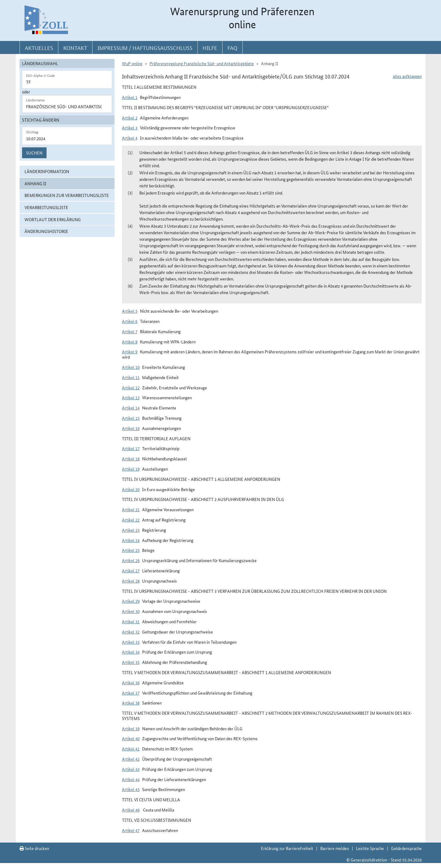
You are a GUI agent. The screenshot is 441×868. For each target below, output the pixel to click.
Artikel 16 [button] (131, 428)
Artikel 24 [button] (131, 540)
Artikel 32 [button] (131, 632)
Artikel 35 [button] (131, 662)
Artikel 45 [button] (131, 789)
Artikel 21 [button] (131, 509)
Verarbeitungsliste (46, 207)
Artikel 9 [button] (130, 351)
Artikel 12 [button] (131, 387)
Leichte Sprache (370, 848)
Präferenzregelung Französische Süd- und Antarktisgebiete (202, 63)
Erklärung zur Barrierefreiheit (287, 848)
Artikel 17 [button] (131, 448)
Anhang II (35, 183)
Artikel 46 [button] (131, 810)
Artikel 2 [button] (130, 118)
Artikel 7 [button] (130, 331)
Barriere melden (335, 848)
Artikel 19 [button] (131, 469)
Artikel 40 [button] (131, 738)
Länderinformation (47, 171)
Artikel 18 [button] (131, 459)
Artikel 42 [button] (131, 759)
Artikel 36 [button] (131, 682)
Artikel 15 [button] (131, 418)
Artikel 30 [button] (131, 611)
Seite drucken (34, 848)
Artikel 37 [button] (131, 693)
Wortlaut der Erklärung (53, 219)
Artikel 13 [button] (131, 397)
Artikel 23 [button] (131, 530)
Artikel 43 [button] (131, 769)
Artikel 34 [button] (131, 652)
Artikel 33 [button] (131, 642)
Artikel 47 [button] (131, 830)
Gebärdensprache (406, 848)
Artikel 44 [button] (131, 779)
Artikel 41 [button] (131, 749)
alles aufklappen (407, 76)
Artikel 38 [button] (131, 703)
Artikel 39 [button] (131, 728)
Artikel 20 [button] (131, 489)
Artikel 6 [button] (130, 321)
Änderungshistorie (46, 231)
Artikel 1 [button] (130, 97)
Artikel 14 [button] (131, 408)
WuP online (132, 63)
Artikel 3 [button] (130, 128)
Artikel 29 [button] (131, 601)
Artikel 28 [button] (131, 581)
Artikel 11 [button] (131, 377)
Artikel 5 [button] (130, 311)
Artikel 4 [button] (130, 138)
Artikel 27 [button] (131, 570)
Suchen (34, 153)
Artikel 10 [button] (131, 367)
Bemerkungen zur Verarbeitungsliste (67, 195)
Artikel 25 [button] (131, 550)
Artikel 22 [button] (131, 520)
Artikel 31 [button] (131, 621)
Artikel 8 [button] (130, 342)
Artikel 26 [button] (131, 560)
